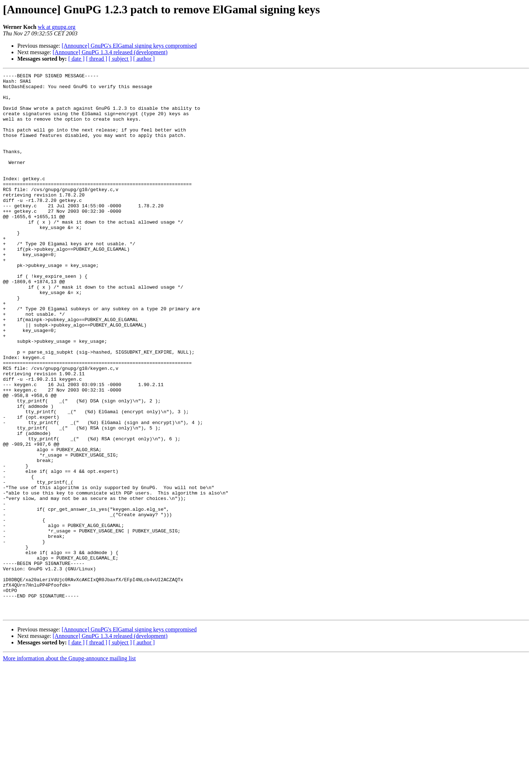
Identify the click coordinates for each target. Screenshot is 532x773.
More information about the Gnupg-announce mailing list (69, 767)
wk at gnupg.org (57, 27)
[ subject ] (120, 59)
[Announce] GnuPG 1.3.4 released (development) (110, 52)
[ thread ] (97, 59)
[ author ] (144, 59)
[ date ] (76, 59)
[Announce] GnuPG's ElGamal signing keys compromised (129, 46)
